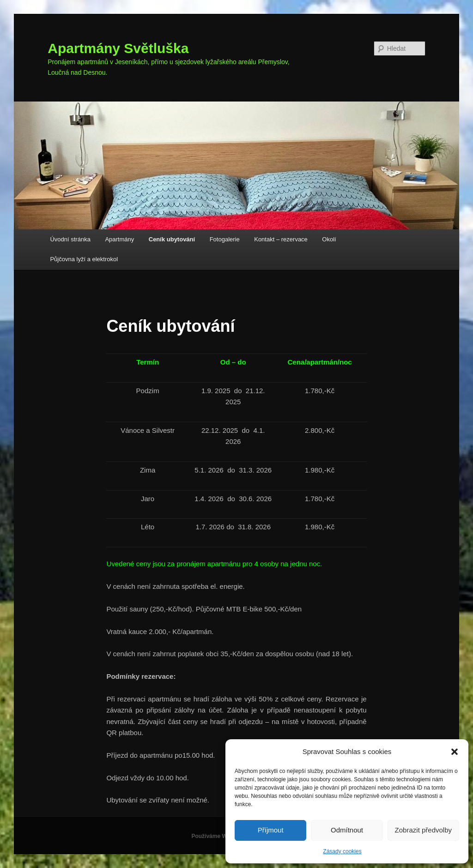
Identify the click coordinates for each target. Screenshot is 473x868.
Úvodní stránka (70, 239)
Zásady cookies (342, 851)
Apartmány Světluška (118, 48)
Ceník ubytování (172, 239)
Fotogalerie (225, 239)
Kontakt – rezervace (281, 239)
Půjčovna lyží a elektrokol (84, 259)
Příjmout (271, 830)
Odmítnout (347, 830)
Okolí (329, 239)
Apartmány (119, 239)
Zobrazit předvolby (423, 830)
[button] (455, 752)
